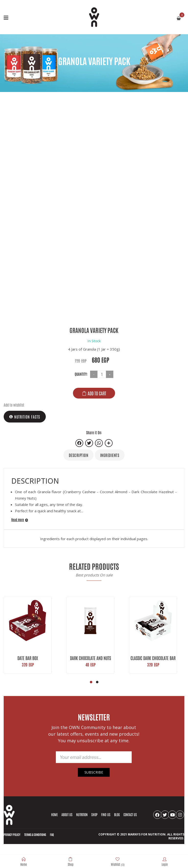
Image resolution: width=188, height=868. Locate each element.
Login (165, 862)
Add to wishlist (14, 405)
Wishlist (118, 862)
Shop (71, 862)
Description (79, 455)
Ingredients (110, 455)
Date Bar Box (28, 658)
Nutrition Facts (25, 417)
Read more (18, 520)
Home (24, 862)
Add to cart (97, 393)
